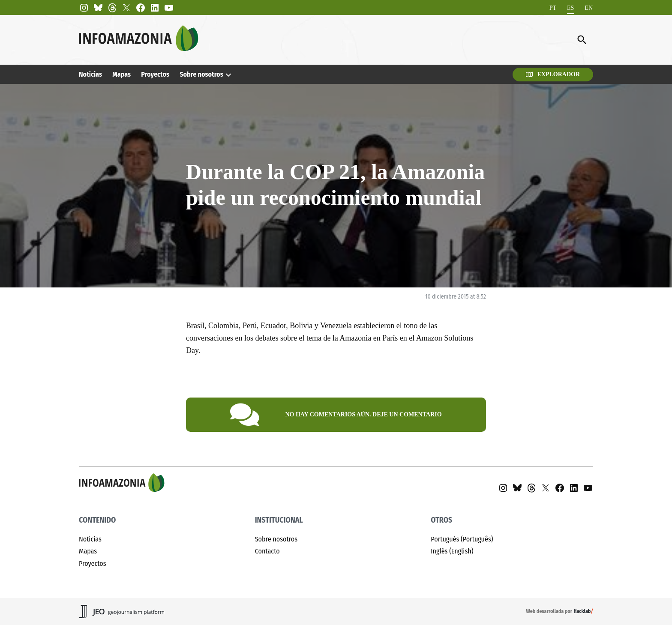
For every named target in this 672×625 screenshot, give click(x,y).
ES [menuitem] (570, 7)
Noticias (90, 74)
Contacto (267, 551)
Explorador (553, 74)
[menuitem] (553, 8)
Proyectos (155, 74)
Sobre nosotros (201, 74)
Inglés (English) (452, 551)
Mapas (121, 74)
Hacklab (582, 611)
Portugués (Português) (462, 539)
